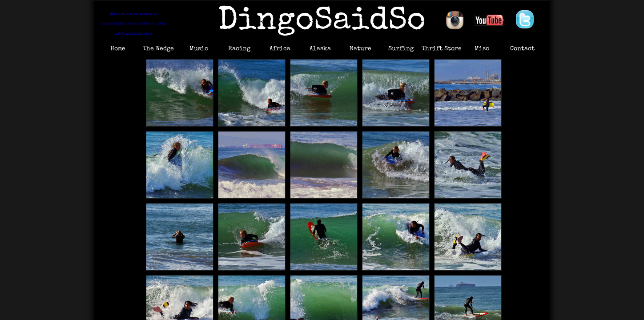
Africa (280, 49)
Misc (482, 49)
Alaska (320, 49)
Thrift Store (442, 49)
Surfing (401, 49)
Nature (360, 49)
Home (118, 49)
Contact (522, 49)
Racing (239, 49)
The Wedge (158, 49)
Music (199, 49)
